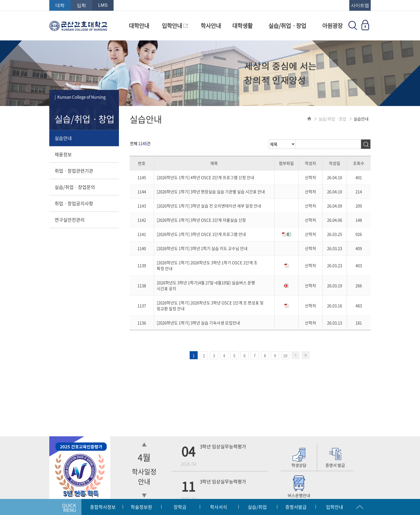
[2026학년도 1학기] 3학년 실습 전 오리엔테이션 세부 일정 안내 (209, 206)
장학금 (180, 507)
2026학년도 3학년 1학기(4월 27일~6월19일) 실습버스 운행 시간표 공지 (206, 286)
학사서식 (219, 507)
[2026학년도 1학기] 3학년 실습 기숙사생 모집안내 (198, 323)
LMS (103, 5)
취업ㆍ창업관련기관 (74, 171)
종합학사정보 (103, 507)
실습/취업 (257, 507)
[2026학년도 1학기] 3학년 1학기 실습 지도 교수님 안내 (202, 248)
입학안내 (175, 26)
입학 (81, 5)
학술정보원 (141, 507)
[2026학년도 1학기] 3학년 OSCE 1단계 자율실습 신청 (201, 220)
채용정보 (63, 154)
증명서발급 (296, 507)
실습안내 (63, 138)
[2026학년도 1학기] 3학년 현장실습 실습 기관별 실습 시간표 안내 (211, 192)
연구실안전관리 (70, 220)
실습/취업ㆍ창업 (287, 26)
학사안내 (211, 26)
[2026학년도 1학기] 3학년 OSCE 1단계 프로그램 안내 (201, 234)
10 (285, 355)
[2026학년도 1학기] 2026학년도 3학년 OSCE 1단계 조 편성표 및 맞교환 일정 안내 (210, 306)
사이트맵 (360, 5)
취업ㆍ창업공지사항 (74, 203)
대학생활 (242, 26)
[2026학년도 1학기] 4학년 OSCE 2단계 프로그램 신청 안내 (205, 177)
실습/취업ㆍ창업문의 (75, 187)
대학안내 (139, 26)
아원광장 (332, 26)
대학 (60, 5)
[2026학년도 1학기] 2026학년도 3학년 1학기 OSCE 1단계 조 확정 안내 (207, 266)
